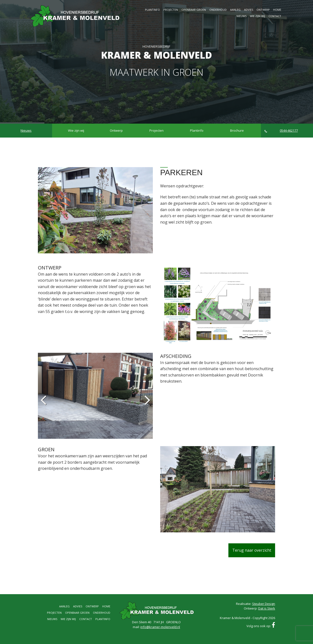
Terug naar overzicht (252, 550)
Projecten (171, 10)
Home (277, 10)
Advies (249, 10)
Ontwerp (263, 10)
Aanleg (235, 10)
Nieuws (241, 16)
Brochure (237, 130)
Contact (275, 16)
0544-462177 (281, 131)
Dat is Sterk (267, 608)
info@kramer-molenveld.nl (160, 627)
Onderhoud (218, 10)
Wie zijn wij (257, 16)
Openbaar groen (194, 10)
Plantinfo (152, 10)
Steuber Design (264, 604)
